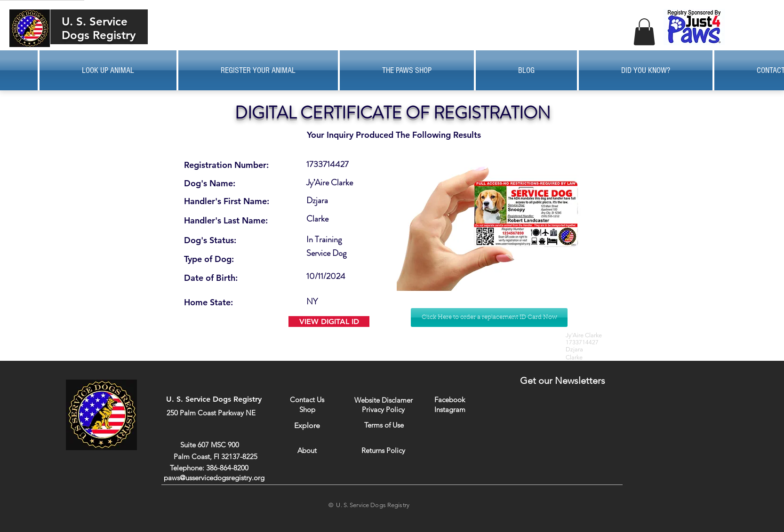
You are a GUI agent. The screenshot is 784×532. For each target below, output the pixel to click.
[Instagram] (450, 409)
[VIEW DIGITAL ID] (329, 322)
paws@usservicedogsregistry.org (214, 478)
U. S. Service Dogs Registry (99, 28)
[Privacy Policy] (383, 409)
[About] (307, 450)
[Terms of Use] (384, 425)
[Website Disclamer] (384, 400)
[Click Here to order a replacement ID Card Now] (489, 318)
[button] (644, 32)
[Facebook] (450, 400)
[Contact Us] (307, 400)
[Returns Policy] (383, 450)
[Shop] (307, 409)
